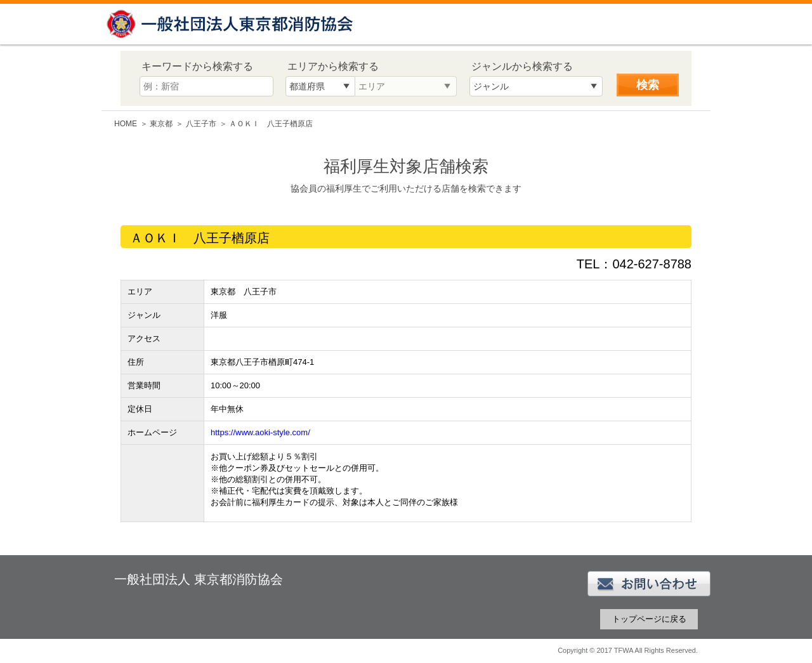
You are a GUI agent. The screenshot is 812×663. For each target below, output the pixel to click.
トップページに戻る (649, 619)
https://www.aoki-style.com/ (260, 432)
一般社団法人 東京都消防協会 (232, 24)
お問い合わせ (649, 584)
